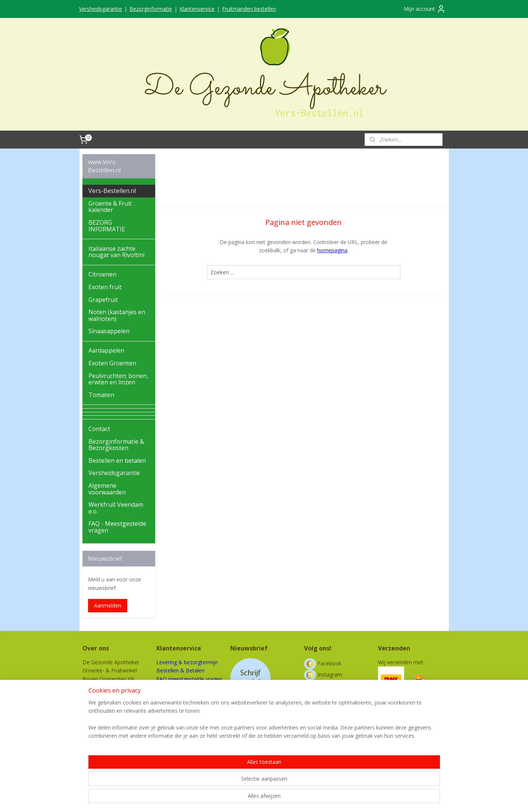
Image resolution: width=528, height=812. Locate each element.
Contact (99, 429)
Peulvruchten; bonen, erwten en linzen (118, 379)
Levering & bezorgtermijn (187, 662)
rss (260, 798)
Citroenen (102, 274)
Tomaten (101, 395)
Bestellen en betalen (117, 460)
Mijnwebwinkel (354, 798)
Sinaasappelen (109, 331)
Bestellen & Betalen (180, 670)
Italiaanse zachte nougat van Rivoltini (116, 252)
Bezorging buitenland (182, 687)
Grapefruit (103, 300)
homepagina (332, 250)
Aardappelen (106, 350)
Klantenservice (197, 9)
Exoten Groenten (112, 363)
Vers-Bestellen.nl (112, 191)
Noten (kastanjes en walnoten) (117, 315)
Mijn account (425, 9)
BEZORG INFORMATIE (107, 226)
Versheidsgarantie (101, 9)
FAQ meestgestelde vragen (189, 679)
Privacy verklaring (177, 704)
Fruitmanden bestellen (249, 9)
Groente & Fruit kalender (110, 207)
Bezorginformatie (151, 9)
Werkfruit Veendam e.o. (116, 508)
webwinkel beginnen (289, 798)
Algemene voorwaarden (107, 489)
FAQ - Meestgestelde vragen (117, 527)
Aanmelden (108, 605)
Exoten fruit (105, 287)
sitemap (245, 798)
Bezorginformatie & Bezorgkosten (116, 445)
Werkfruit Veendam (179, 712)
